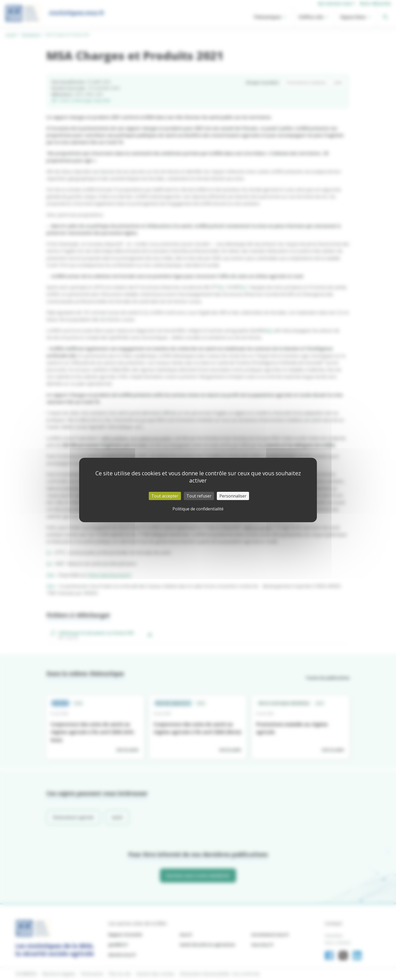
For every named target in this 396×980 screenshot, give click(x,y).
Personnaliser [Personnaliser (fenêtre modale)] (233, 496)
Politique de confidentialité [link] (198, 509)
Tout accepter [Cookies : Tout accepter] (165, 496)
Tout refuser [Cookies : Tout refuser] (199, 496)
